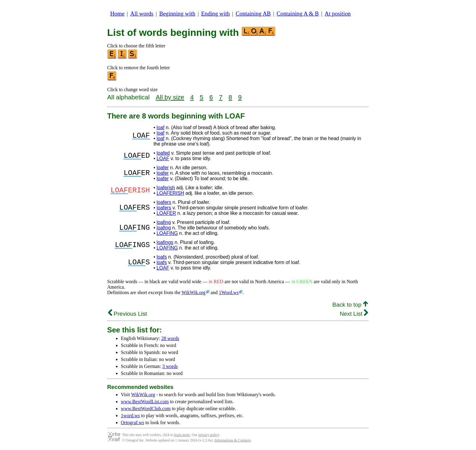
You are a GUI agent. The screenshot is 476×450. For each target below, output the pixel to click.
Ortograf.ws (133, 423)
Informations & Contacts (233, 440)
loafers (164, 202)
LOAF (163, 158)
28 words (170, 338)
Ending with (216, 14)
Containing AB (253, 14)
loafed (163, 153)
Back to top (350, 305)
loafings (165, 242)
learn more (182, 435)
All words (142, 14)
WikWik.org (194, 292)
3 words (170, 366)
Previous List (127, 314)
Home (117, 14)
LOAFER (166, 213)
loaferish (166, 188)
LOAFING (167, 233)
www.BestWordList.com (145, 402)
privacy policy (209, 435)
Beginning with (177, 14)
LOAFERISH (170, 193)
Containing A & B (298, 14)
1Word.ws (229, 292)
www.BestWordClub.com (146, 409)
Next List (354, 314)
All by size (170, 97)
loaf (161, 127)
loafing (164, 222)
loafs (162, 257)
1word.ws (130, 416)
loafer (163, 168)
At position (338, 14)
